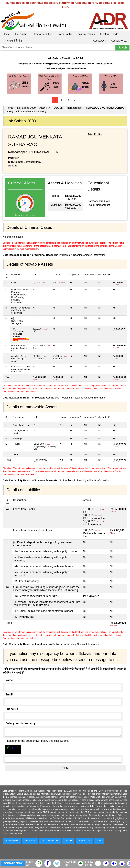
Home (6, 34)
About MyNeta (119, 41)
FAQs (99, 841)
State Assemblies (42, 34)
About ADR (99, 41)
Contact (68, 841)
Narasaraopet (75, 108)
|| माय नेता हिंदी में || (12, 41)
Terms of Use (84, 841)
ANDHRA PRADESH (51, 108)
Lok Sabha (21, 34)
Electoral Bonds (109, 34)
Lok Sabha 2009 (26, 108)
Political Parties (86, 34)
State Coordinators (50, 841)
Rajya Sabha (65, 34)
